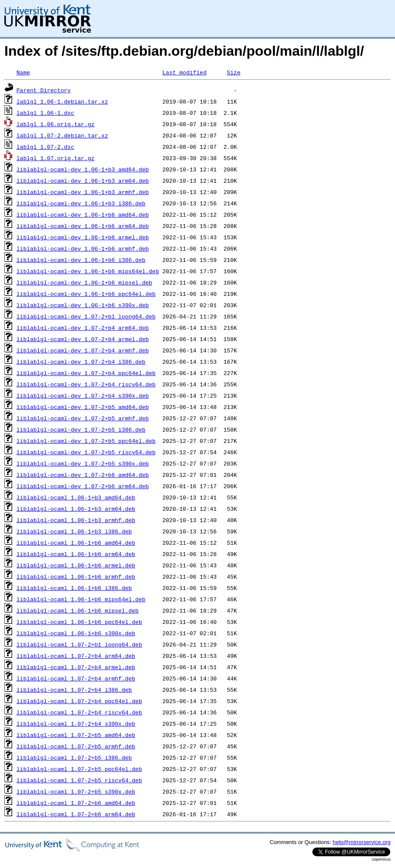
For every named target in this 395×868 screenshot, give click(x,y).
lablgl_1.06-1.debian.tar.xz (62, 101)
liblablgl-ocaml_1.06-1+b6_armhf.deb (76, 576)
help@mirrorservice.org (362, 842)
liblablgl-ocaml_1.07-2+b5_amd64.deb (76, 735)
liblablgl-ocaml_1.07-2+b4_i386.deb (74, 690)
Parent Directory (44, 90)
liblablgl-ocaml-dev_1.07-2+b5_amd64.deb (83, 407)
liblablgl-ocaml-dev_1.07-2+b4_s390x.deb (83, 395)
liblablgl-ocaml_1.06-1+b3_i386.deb (74, 531)
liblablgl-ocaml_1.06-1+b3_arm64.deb (76, 509)
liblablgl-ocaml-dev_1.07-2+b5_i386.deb (81, 429)
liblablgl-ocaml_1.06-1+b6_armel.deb (76, 565)
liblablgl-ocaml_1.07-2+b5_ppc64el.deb (79, 769)
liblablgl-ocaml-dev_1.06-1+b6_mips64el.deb (88, 271)
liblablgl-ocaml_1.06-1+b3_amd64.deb (76, 497)
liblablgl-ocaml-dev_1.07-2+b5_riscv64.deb (86, 452)
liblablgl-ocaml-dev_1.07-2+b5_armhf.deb (83, 418)
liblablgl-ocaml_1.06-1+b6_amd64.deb (76, 543)
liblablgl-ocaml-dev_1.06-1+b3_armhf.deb (83, 192)
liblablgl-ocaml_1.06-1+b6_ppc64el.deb (79, 622)
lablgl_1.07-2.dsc (45, 147)
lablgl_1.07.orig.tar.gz (55, 158)
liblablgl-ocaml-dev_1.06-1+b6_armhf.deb (83, 248)
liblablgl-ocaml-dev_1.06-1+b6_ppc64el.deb (86, 294)
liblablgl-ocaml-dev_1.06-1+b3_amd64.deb (83, 169)
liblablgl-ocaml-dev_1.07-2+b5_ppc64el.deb (86, 441)
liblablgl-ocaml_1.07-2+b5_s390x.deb (76, 791)
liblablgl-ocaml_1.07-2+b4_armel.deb (76, 667)
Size (233, 72)
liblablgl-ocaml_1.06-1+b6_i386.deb (74, 588)
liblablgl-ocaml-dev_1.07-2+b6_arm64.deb (83, 486)
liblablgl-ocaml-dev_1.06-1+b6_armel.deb (83, 237)
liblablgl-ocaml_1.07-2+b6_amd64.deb (76, 803)
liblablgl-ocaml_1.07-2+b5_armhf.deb (76, 746)
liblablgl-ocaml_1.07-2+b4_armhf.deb (76, 678)
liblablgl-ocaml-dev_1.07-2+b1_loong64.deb (86, 316)
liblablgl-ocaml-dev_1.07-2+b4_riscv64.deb (86, 384)
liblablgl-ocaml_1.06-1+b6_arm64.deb (76, 554)
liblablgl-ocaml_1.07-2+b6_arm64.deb (76, 814)
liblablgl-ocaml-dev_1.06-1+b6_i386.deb (81, 260)
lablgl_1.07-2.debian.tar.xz (62, 135)
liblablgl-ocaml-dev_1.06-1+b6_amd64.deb (83, 214)
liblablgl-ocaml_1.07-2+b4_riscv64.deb (79, 712)
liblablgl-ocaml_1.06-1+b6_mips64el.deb (81, 599)
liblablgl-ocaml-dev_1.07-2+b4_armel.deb (83, 339)
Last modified (184, 72)
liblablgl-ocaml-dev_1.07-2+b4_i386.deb (81, 362)
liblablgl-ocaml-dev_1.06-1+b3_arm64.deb (83, 181)
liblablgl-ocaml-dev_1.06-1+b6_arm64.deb (83, 226)
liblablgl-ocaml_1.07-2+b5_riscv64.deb (79, 780)
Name (23, 72)
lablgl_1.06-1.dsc (45, 113)
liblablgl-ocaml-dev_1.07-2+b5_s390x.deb (83, 463)
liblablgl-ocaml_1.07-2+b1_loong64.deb (79, 644)
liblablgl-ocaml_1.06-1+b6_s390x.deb (76, 633)
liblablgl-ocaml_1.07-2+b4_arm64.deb (76, 656)
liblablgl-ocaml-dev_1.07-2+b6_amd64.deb (83, 475)
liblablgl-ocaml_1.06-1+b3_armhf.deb (76, 520)
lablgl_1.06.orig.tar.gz (55, 124)
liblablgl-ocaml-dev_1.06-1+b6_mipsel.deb (84, 282)
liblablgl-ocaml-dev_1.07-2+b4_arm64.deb (83, 328)
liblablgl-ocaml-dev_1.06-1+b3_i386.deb (81, 203)
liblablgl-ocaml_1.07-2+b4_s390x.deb (76, 724)
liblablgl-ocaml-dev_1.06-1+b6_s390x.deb (83, 305)
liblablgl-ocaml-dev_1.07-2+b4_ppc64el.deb (86, 373)
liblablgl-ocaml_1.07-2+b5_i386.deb (74, 757)
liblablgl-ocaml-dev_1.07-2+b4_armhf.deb (83, 350)
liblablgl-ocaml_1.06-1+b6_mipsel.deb (78, 610)
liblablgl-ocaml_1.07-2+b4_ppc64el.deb (79, 701)
